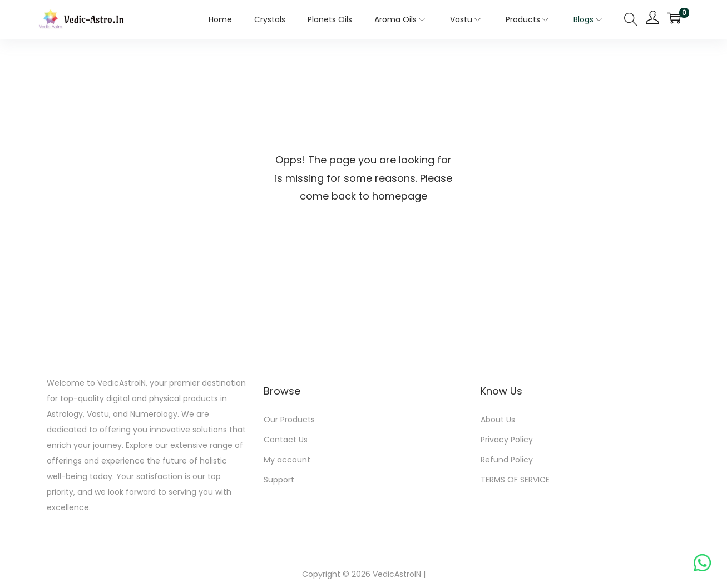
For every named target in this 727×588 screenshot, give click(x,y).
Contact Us (286, 440)
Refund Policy (507, 460)
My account (287, 460)
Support (279, 480)
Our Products (289, 420)
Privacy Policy (507, 440)
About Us (498, 420)
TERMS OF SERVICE (515, 480)
